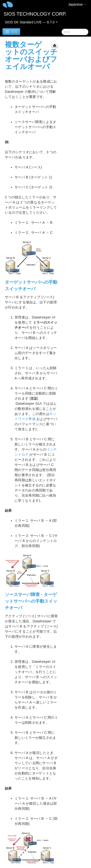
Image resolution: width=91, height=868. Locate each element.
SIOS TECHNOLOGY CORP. (35, 14)
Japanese (77, 4)
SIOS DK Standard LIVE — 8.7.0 (31, 22)
